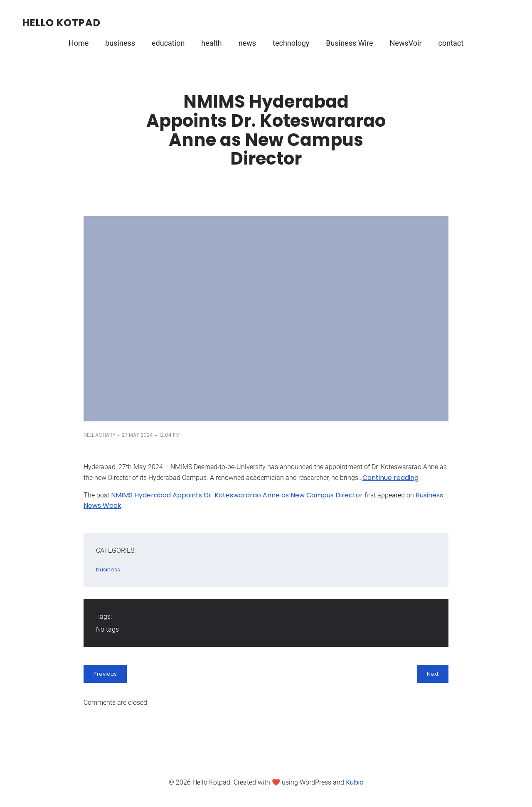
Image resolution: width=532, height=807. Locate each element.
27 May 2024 (137, 435)
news (247, 43)
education (168, 43)
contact (451, 43)
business (120, 43)
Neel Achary (100, 435)
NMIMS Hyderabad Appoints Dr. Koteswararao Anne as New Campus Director (237, 495)
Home (79, 43)
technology (291, 43)
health (211, 43)
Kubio (355, 782)
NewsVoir (406, 43)
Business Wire (349, 43)
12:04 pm (169, 435)
